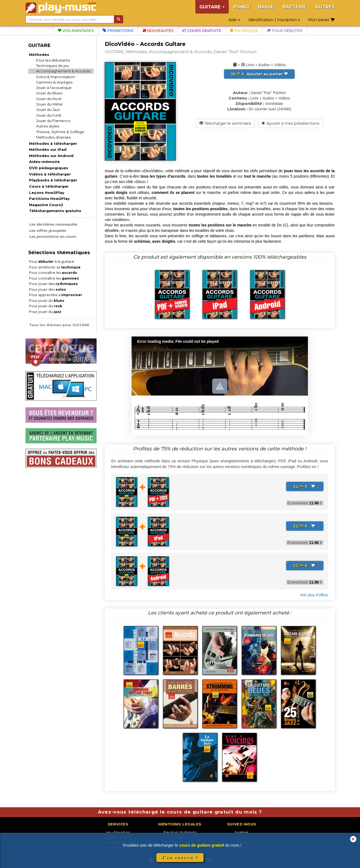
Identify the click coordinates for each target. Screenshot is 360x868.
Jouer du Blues (49, 93)
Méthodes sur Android (51, 156)
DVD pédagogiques (49, 168)
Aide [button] (234, 20)
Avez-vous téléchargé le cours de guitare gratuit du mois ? (180, 812)
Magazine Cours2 (46, 205)
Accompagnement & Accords (63, 71)
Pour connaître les (53, 273)
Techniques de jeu (52, 66)
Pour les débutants (53, 60)
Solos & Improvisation (56, 77)
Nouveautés (158, 31)
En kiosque (244, 31)
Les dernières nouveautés (53, 224)
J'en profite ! (180, 858)
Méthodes (39, 55)
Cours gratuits (202, 31)
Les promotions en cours (52, 236)
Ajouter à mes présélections (290, 123)
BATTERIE (294, 7)
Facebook (242, 832)
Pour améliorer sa (55, 267)
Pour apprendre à (56, 295)
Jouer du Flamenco (53, 121)
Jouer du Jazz (48, 110)
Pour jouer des (53, 284)
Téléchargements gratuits (55, 211)
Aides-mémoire (44, 162)
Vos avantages (76, 31)
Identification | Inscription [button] (274, 20)
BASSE (266, 7)
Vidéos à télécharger (50, 174)
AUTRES (325, 7)
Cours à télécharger (49, 186)
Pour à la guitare (52, 262)
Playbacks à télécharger (53, 180)
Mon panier (321, 20)
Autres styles (48, 126)
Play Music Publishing (180, 832)
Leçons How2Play (47, 193)
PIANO (241, 7)
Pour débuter (285, 31)
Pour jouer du (47, 301)
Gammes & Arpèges (54, 82)
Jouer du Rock (49, 99)
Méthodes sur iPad (48, 149)
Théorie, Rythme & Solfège (60, 132)
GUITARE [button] (212, 7)
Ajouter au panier (259, 74)
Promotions (118, 31)
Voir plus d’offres (314, 595)
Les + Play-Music (118, 832)
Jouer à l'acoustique (54, 88)
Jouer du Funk (49, 115)
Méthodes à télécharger (53, 143)
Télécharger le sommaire (225, 123)
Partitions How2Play (49, 198)
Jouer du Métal (49, 104)
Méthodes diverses (53, 137)
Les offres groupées (47, 230)
